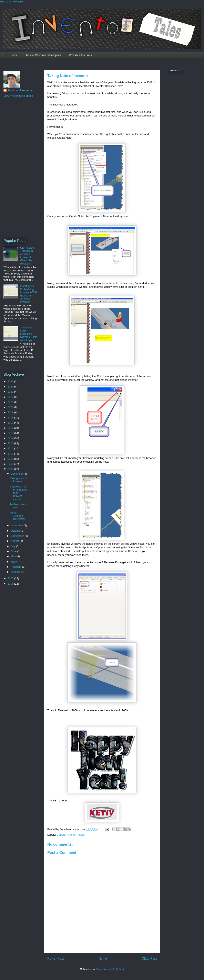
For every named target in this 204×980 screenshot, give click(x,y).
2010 (11, 459)
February (17, 567)
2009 (11, 464)
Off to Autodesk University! (18, 516)
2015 (11, 433)
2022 (11, 397)
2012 (11, 448)
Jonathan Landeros (20, 90)
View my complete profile (18, 96)
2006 (11, 584)
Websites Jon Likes (80, 55)
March (15, 562)
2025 (11, 381)
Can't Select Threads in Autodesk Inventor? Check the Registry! (27, 256)
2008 (11, 469)
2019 (11, 412)
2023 (11, 392)
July (14, 546)
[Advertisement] (20, 167)
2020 (11, 407)
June (14, 551)
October (16, 531)
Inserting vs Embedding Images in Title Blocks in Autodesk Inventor (29, 294)
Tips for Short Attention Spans (43, 55)
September (18, 536)
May (14, 556)
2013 (11, 443)
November (17, 525)
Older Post (149, 959)
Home (14, 55)
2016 (11, 428)
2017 (11, 423)
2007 (11, 578)
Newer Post (56, 959)
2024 (11, 387)
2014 (11, 438)
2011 (11, 454)
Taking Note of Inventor (68, 76)
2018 (11, 418)
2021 (11, 402)
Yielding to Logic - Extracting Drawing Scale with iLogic (29, 334)
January (16, 572)
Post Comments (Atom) (110, 969)
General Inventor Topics (71, 835)
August (15, 541)
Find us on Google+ (12, 2)
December (17, 474)
